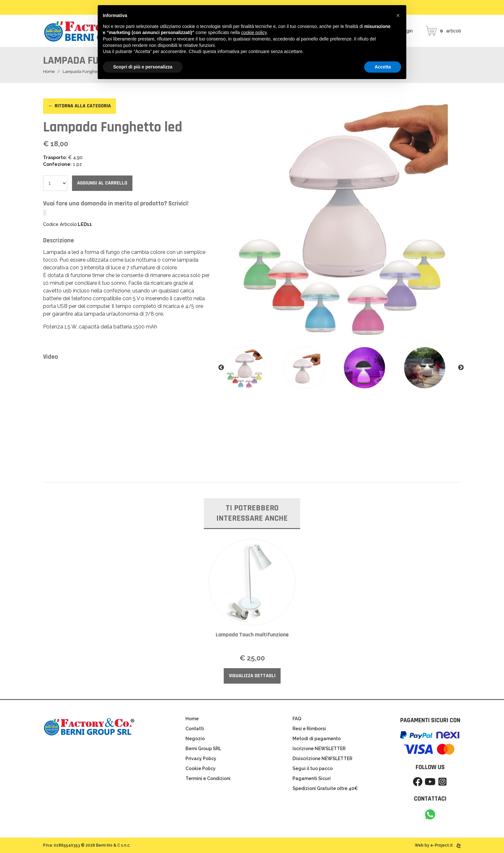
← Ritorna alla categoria (80, 106)
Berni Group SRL (203, 749)
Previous (221, 368)
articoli (443, 31)
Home (49, 72)
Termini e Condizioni (208, 778)
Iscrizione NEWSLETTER (319, 749)
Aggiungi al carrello (102, 183)
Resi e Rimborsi (309, 729)
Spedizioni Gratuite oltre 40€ (325, 788)
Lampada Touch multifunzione (252, 635)
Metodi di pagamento (317, 739)
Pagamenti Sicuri (312, 778)
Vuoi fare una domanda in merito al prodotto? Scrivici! (116, 203)
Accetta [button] (383, 67)
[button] (398, 15)
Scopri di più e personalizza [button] (143, 67)
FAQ (297, 719)
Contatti (195, 729)
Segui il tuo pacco (313, 768)
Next (461, 368)
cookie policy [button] (254, 32)
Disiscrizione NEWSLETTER (322, 759)
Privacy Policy (201, 759)
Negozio (195, 739)
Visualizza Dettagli (252, 676)
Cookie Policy (201, 768)
